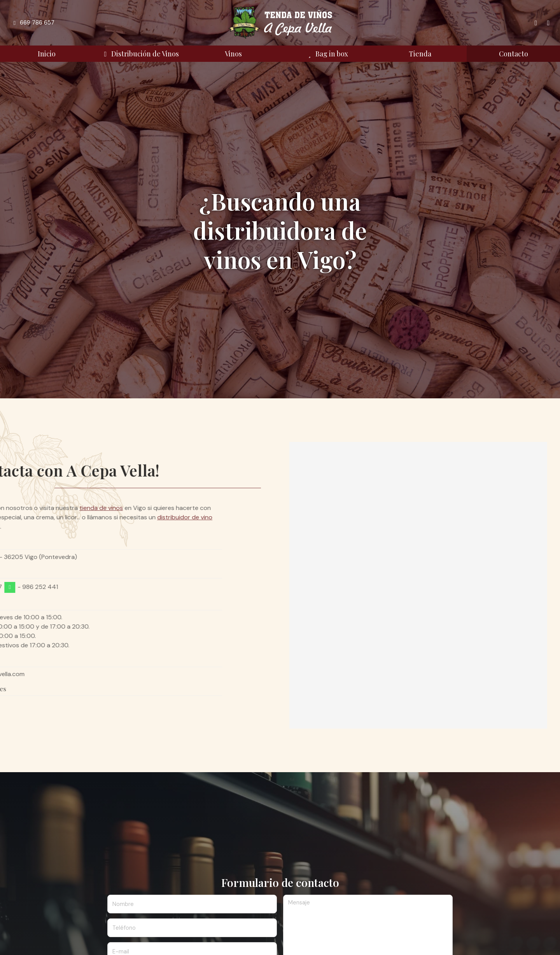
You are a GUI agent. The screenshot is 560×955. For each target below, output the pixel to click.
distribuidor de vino (65, 517)
